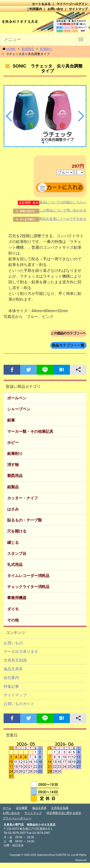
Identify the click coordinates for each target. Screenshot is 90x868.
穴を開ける (17, 531)
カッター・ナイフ (23, 498)
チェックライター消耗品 (28, 587)
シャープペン (19, 409)
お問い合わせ (11, 813)
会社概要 (22, 808)
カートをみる (41, 4)
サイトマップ (78, 9)
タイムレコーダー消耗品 (28, 576)
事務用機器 (17, 598)
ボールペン (17, 398)
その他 (13, 620)
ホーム (7, 808)
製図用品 (15, 476)
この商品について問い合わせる (50, 210)
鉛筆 (11, 420)
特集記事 (11, 686)
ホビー (13, 443)
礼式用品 (15, 565)
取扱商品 (28, 49)
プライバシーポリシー (17, 818)
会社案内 (11, 678)
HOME (11, 49)
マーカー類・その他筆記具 (30, 431)
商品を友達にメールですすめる (50, 219)
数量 (79, 172)
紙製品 (13, 487)
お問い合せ (55, 9)
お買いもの (13, 643)
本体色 (65, 172)
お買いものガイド (19, 704)
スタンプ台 (17, 554)
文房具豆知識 (15, 660)
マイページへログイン (72, 4)
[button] (9, 116)
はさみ (13, 509)
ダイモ (13, 609)
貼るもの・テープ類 (24, 520)
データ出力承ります (21, 652)
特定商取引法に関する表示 (64, 813)
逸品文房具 (13, 669)
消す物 (13, 465)
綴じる (13, 542)
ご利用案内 (34, 9)
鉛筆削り (46, 49)
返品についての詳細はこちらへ (52, 202)
